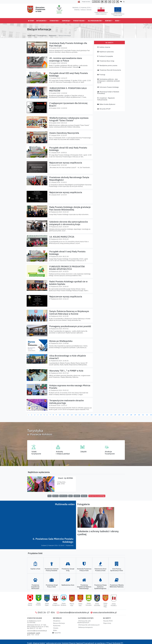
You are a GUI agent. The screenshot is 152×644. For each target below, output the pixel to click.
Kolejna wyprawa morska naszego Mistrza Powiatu (70, 387)
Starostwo (54, 21)
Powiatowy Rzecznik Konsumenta (109, 70)
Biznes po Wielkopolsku (61, 341)
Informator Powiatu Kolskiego (108, 87)
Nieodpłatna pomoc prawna (107, 65)
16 (84, 415)
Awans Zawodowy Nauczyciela (64, 133)
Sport (71, 496)
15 (80, 415)
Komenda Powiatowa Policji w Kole (84, 570)
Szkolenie (77, 496)
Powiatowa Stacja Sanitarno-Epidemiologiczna (100, 587)
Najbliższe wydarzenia (106, 52)
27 (127, 415)
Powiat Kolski (79, 21)
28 (131, 415)
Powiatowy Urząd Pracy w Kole (52, 586)
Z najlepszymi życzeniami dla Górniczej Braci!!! (68, 104)
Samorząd (66, 21)
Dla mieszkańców (95, 21)
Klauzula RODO (108, 621)
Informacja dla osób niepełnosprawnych (84, 622)
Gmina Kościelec (89, 604)
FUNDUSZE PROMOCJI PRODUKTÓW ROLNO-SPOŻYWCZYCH (67, 268)
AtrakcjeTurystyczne (110, 453)
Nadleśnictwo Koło (68, 585)
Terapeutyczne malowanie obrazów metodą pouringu (66, 402)
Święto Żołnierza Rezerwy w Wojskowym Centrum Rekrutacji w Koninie (69, 313)
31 (143, 415)
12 (68, 415)
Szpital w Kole (35, 569)
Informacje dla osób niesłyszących (88, 625)
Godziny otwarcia (104, 47)
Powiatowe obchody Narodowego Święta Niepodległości (69, 179)
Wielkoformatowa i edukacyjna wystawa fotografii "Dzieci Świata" (69, 119)
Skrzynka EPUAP (104, 109)
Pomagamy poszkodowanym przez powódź (70, 326)
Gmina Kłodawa (63, 604)
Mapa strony (107, 623)
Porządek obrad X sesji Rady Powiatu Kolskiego (67, 253)
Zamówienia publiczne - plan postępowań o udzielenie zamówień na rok (109, 81)
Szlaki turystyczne (36, 453)
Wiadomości (53, 36)
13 (72, 415)
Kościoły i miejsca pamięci (63, 453)
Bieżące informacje (59, 623)
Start (31, 21)
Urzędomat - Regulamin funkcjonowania (106, 99)
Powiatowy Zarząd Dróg (68, 570)
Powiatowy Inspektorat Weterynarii (35, 587)
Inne (50, 496)
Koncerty (55, 496)
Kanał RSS (57, 633)
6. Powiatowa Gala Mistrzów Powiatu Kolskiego (53, 540)
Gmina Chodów (38, 604)
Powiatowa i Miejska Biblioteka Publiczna (117, 586)
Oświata (55, 628)
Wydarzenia (56, 626)
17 (88, 415)
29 (135, 415)
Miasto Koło (72, 605)
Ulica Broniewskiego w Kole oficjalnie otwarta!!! (68, 357)
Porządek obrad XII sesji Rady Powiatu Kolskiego (68, 149)
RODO (117, 21)
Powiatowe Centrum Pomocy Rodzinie (52, 570)
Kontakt (108, 21)
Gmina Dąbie (47, 604)
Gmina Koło (80, 605)
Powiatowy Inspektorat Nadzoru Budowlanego (84, 587)
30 (139, 415)
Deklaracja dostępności (85, 627)
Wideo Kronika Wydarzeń (106, 104)
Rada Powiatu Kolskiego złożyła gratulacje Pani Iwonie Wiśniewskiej (70, 208)
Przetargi (101, 75)
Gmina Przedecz (114, 605)
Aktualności (41, 21)
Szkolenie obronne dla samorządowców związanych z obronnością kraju (69, 223)
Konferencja (63, 496)
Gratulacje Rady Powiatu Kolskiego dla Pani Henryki (68, 44)
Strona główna (42, 36)
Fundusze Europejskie (105, 56)
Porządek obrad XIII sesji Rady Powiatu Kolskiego (69, 74)
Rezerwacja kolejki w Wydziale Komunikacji (108, 93)
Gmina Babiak (30, 604)
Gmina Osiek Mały (105, 605)
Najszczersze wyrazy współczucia (66, 163)
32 (147, 415)
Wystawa (84, 496)
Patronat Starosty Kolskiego (97, 496)
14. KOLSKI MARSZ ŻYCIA (62, 237)
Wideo (55, 630)
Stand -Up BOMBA (65, 478)
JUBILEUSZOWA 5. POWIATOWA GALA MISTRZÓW (68, 89)
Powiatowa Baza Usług (106, 61)
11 (64, 415)
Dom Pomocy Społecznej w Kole (117, 570)
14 (76, 415)
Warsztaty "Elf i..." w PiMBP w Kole (66, 371)
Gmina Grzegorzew (56, 604)
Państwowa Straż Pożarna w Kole (100, 570)
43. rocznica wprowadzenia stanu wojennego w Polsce (66, 59)
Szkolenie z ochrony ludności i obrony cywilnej (98, 533)
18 (92, 415)
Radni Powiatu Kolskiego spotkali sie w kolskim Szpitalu (68, 283)
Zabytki (83, 452)
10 (60, 415)
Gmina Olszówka (97, 605)
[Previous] (29, 415)
